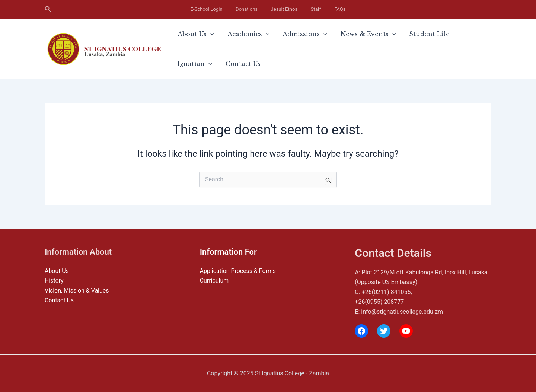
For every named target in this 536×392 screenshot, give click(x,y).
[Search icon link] (48, 9)
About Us (192, 34)
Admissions (286, 34)
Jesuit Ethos (284, 9)
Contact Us (191, 64)
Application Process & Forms (238, 271)
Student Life (396, 34)
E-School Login (223, 9)
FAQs (323, 9)
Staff (307, 9)
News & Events (342, 34)
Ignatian (439, 34)
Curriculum (214, 281)
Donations (255, 9)
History (54, 281)
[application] (207, 34)
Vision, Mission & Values (77, 291)
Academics (237, 34)
